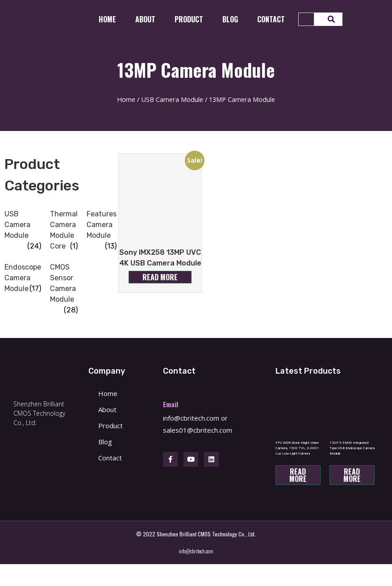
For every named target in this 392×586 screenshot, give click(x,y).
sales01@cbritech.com (198, 430)
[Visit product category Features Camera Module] (102, 225)
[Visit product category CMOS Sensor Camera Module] (64, 283)
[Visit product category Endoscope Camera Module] (23, 278)
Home (107, 19)
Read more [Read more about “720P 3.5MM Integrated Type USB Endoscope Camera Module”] (352, 475)
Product (189, 19)
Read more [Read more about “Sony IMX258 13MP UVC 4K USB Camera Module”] (160, 277)
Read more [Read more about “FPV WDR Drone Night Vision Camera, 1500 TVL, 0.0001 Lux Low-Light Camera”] (298, 475)
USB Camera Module (172, 99)
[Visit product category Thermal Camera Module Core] (64, 230)
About (145, 19)
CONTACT (271, 19)
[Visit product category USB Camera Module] (23, 225)
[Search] (328, 19)
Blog (230, 19)
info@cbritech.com (191, 418)
